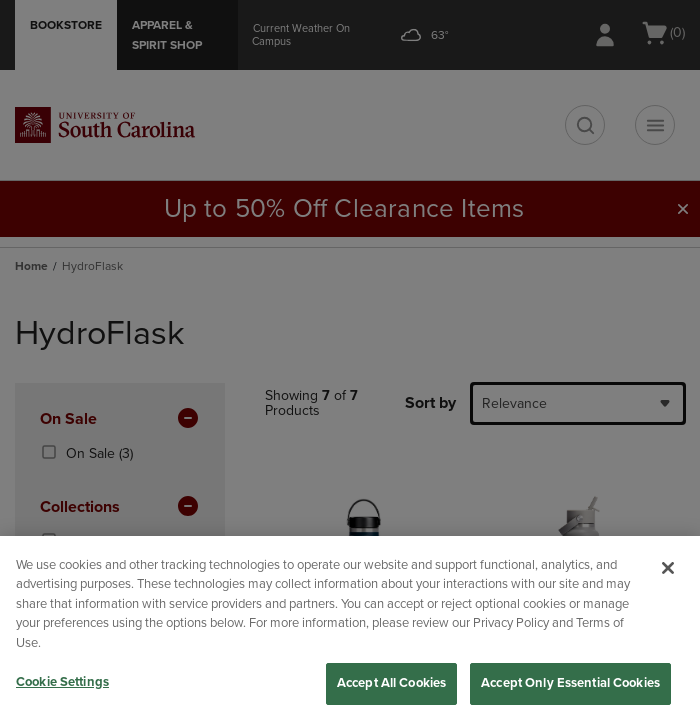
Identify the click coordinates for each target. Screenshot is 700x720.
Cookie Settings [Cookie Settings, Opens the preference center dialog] (62, 682)
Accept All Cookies (391, 683)
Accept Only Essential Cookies (570, 683)
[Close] (668, 568)
